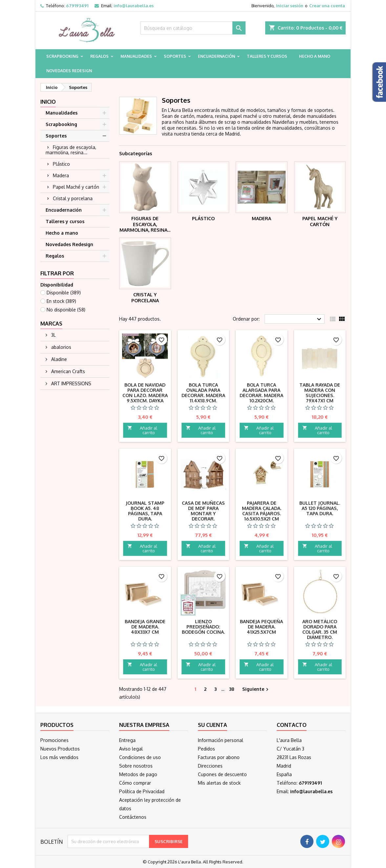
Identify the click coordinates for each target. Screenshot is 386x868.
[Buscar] (193, 28)
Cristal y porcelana (73, 198)
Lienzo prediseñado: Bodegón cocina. (203, 627)
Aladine (58, 359)
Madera (61, 175)
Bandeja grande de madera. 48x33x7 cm (145, 627)
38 (232, 689)
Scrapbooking (62, 56)
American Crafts (67, 371)
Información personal (221, 740)
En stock (61, 301)
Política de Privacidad (142, 791)
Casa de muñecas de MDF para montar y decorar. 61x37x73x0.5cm (203, 513)
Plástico (61, 164)
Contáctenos (133, 817)
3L (53, 335)
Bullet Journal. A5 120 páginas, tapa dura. (320, 508)
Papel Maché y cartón (76, 187)
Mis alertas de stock (219, 783)
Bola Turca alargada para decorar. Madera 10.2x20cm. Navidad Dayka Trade (261, 398)
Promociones (54, 740)
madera (205, 116)
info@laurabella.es (134, 6)
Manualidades (136, 56)
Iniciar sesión (290, 6)
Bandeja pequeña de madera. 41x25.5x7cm (261, 627)
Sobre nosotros (136, 766)
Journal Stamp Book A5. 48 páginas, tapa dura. (145, 511)
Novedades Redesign (69, 71)
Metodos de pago (138, 774)
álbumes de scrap (217, 122)
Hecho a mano (315, 56)
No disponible (66, 310)
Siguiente (256, 689)
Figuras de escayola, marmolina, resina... (71, 150)
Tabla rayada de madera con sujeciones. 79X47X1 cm (320, 393)
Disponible (64, 293)
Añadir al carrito (142, 430)
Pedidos (206, 749)
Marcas (51, 324)
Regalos (99, 56)
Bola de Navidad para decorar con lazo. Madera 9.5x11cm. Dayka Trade (145, 395)
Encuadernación (216, 56)
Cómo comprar (135, 783)
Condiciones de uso (140, 757)
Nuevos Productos (60, 749)
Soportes (175, 56)
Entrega (127, 740)
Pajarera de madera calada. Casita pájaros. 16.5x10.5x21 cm (262, 511)
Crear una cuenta (327, 6)
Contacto (292, 725)
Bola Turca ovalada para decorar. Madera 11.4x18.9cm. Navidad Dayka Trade (203, 398)
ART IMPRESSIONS (71, 383)
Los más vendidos (59, 757)
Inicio (48, 102)
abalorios (61, 347)
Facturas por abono (219, 757)
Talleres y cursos (267, 56)
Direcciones (210, 766)
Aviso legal (131, 749)
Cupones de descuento (222, 774)
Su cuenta (213, 725)
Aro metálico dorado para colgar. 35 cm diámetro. (320, 629)
